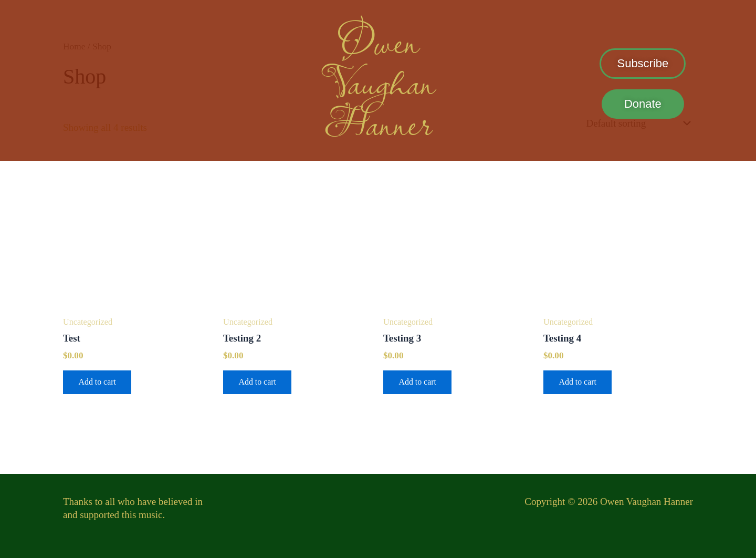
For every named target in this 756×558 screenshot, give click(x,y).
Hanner (378, 122)
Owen (378, 40)
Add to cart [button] (98, 382)
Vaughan (378, 81)
